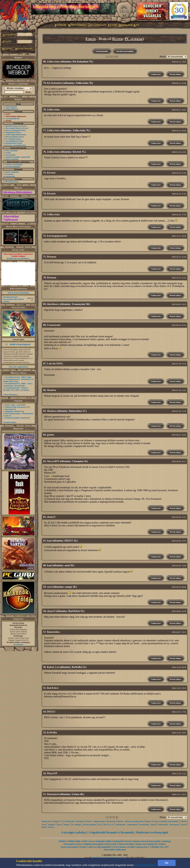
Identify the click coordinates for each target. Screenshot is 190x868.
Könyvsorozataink (69, 847)
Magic (67, 824)
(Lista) (24, 126)
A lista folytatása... (11, 394)
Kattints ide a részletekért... (18, 258)
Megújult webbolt (13, 411)
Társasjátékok (11, 141)
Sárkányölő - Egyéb (148, 824)
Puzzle (128, 841)
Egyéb (118, 39)
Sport (59, 824)
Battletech (111, 821)
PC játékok (10, 139)
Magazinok (10, 132)
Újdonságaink (11, 107)
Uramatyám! (54, 325)
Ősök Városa (88, 841)
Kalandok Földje (103, 841)
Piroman (52, 257)
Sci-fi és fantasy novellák (123, 847)
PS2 (100, 824)
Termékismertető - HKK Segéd (18, 377)
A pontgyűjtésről (12, 118)
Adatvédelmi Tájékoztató (11, 218)
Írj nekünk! (18, 644)
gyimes (51, 435)
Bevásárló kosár (12, 182)
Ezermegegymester (57, 236)
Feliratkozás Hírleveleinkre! (17, 192)
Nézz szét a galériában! (18, 367)
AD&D (183, 821)
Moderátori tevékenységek (152, 832)
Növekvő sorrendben (125, 51)
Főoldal (62, 841)
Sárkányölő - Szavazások (169, 824)
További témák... (10, 422)
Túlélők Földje (74, 841)
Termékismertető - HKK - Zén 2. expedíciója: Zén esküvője (18, 385)
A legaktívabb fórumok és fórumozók (111, 832)
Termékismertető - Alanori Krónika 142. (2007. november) (16, 389)
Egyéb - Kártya (48, 827)
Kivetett (51, 173)
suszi (50, 587)
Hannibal (9, 409)
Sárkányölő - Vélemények (126, 824)
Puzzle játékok (12, 137)
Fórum (91, 39)
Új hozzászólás (102, 51)
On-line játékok (90, 824)
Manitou (51, 390)
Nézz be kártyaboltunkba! (18, 293)
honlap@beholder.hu (18, 625)
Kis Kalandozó (55, 83)
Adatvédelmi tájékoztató (115, 850)
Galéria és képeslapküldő (99, 847)
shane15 (51, 517)
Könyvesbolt (111, 844)
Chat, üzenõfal (11, 151)
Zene (44, 824)
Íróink (8, 153)
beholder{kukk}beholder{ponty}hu (108, 858)
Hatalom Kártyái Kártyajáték (146, 841)
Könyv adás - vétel (13, 405)
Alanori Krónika (126, 844)
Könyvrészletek (12, 159)
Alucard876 (53, 461)
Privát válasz (175, 74)
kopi (49, 541)
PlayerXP (52, 773)
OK (167, 863)
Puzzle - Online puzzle (96, 821)
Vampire (51, 824)
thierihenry (53, 304)
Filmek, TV (58, 821)
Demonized (53, 794)
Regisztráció (142, 847)
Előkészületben (12, 109)
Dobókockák (11, 143)
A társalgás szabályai (74, 832)
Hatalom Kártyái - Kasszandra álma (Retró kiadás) (13, 299)
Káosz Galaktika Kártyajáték (166, 821)
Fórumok (9, 174)
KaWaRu (52, 733)
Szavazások (10, 176)
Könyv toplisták (12, 172)
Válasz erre (156, 74)
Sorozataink (10, 155)
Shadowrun (46, 821)
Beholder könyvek (13, 126)
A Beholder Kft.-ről (158, 847)
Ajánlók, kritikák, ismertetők (18, 157)
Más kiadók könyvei (14, 128)
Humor (149, 821)
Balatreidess (53, 632)
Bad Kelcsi (53, 688)
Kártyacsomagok (12, 130)
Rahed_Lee (53, 667)
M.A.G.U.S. (109, 824)
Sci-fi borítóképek (13, 167)
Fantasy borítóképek (14, 164)
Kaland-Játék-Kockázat (15, 407)
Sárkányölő (118, 841)
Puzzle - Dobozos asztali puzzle (131, 821)
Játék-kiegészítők (13, 134)
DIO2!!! (51, 712)
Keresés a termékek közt (16, 145)
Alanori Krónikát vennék (16, 418)
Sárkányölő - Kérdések (75, 821)
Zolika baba (53, 62)
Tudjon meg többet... (146, 865)
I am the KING (55, 364)
